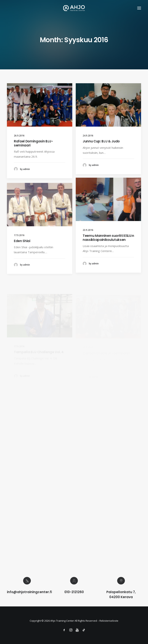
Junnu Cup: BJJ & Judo (101, 141)
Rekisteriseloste (109, 621)
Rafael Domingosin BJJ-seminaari (33, 143)
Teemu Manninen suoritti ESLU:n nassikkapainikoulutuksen (108, 250)
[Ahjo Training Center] (74, 8)
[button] (139, 8)
